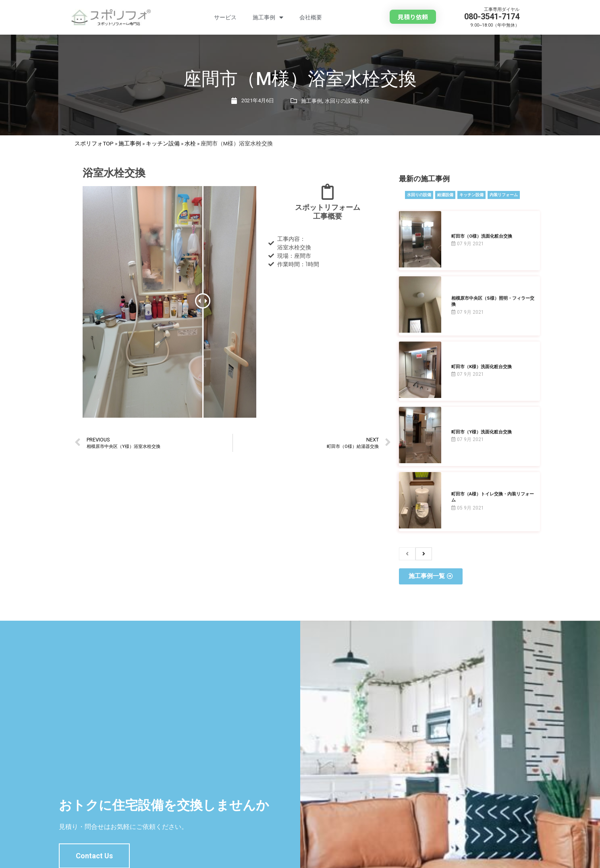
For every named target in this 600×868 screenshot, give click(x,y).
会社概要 (311, 17)
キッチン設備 (163, 143)
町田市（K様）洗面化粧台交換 (482, 367)
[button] (413, 17)
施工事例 (268, 18)
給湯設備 (445, 195)
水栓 (364, 101)
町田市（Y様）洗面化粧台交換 (482, 432)
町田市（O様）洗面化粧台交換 (482, 236)
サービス (225, 17)
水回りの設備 (340, 101)
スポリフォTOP (94, 143)
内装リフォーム (504, 195)
